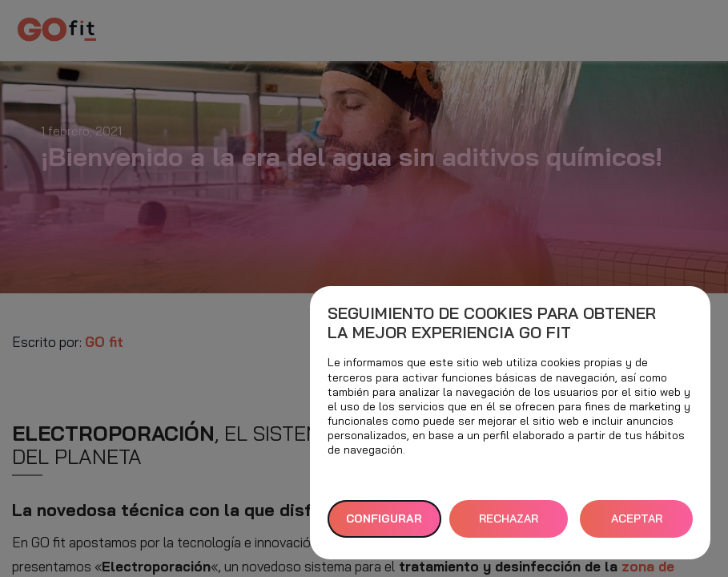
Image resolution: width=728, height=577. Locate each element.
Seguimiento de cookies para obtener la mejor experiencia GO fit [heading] (492, 323)
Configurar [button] (384, 518)
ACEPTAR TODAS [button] (637, 525)
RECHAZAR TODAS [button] (509, 525)
